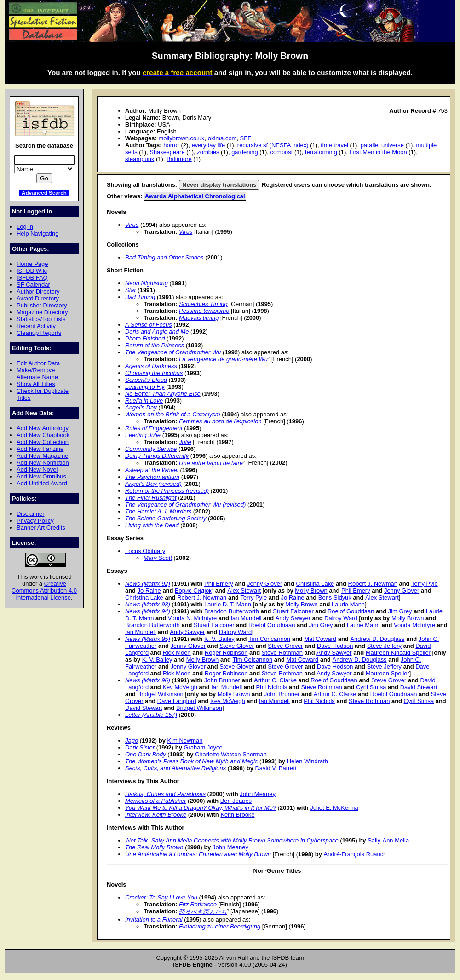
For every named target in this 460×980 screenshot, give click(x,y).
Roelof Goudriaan (351, 611)
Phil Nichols (271, 687)
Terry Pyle (425, 584)
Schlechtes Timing (203, 304)
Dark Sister (140, 747)
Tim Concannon (269, 639)
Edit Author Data (38, 363)
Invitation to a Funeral (154, 919)
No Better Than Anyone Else (163, 394)
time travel (334, 145)
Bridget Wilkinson (161, 694)
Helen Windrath (308, 761)
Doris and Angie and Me (157, 331)
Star (131, 290)
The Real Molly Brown (154, 847)
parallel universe (382, 145)
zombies (208, 152)
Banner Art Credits (41, 527)
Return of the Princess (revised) (167, 491)
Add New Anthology (43, 428)
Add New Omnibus (41, 476)
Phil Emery (219, 584)
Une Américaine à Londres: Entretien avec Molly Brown (198, 854)
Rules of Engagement (154, 428)
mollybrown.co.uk (181, 138)
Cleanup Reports (39, 333)
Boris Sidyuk (335, 597)
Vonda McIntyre (414, 625)
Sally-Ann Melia (388, 840)
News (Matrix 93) (148, 604)
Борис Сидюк (193, 591)
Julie (185, 442)
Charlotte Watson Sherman (231, 754)
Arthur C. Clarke (275, 680)
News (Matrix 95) (148, 639)
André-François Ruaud (354, 854)
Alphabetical (186, 196)
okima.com (222, 138)
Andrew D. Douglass (377, 639)
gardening (245, 152)
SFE (246, 138)
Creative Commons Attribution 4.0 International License (44, 591)
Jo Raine (149, 591)
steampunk (140, 159)
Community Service (151, 449)
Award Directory (38, 298)
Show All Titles (36, 384)
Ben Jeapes (236, 801)
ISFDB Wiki (32, 271)
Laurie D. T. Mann (228, 604)
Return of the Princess (155, 345)
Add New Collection (43, 442)
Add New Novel (37, 470)
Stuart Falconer (293, 611)
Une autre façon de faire (211, 463)
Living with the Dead (152, 525)
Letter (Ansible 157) (151, 715)
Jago (132, 741)
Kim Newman (185, 741)
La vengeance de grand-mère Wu (223, 359)
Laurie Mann (348, 604)
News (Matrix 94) (148, 611)
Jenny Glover (264, 584)
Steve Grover (285, 646)
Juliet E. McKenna (334, 808)
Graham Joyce (203, 747)
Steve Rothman (282, 653)
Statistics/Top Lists (41, 319)
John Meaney (258, 794)
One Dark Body (146, 754)
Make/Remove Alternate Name (37, 374)
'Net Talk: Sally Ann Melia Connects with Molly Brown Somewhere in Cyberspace (232, 840)
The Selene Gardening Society (166, 518)
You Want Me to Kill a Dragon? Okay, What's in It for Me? (201, 808)
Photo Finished (145, 338)
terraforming (321, 152)
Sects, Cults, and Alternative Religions (175, 768)
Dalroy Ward (341, 618)
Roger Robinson (226, 653)
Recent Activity (36, 326)
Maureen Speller (388, 673)
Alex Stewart (244, 591)
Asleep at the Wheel (152, 470)
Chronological (225, 196)
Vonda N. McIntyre (193, 618)
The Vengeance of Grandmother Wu (173, 352)
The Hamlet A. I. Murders (158, 511)
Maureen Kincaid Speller (398, 653)
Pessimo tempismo (204, 311)
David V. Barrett (276, 768)
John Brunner (222, 680)
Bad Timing (140, 297)
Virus (132, 225)
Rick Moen (176, 653)
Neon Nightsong (147, 283)
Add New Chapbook (43, 435)
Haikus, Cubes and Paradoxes (165, 794)
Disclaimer (30, 514)
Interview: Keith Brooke (156, 815)
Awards (156, 196)
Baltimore (179, 159)
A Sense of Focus (149, 325)
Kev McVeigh (180, 687)
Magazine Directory (42, 312)
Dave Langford (177, 701)
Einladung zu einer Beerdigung (220, 926)
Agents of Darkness (151, 366)
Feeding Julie (143, 435)
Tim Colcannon (253, 660)
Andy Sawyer (293, 618)
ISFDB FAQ (32, 278)
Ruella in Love (144, 401)
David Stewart (419, 687)
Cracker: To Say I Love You (161, 897)
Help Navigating (37, 233)
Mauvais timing (199, 318)
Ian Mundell (246, 618)
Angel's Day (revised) (153, 484)
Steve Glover (237, 646)
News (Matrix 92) (148, 584)
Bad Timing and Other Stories (164, 257)
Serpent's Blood (146, 380)
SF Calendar (33, 285)
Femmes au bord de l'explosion (220, 421)
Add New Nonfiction (43, 463)
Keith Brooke (237, 815)
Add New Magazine (42, 456)
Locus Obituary (145, 551)
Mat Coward (320, 639)
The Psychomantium (152, 477)
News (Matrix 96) (148, 680)
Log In (25, 227)
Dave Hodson (335, 646)
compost (281, 152)
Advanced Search (44, 193)
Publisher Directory (42, 305)
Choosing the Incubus (154, 373)
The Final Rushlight (151, 498)
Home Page (32, 264)
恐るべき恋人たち (203, 912)
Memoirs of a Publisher (155, 801)
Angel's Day (141, 407)
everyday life (208, 145)
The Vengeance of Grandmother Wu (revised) (185, 504)
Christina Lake (315, 584)
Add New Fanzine (40, 449)
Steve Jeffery (384, 646)
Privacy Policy (35, 521)
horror (171, 145)
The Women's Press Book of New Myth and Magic (191, 761)
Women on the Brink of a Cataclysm (173, 414)
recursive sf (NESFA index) (273, 145)
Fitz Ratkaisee (198, 904)
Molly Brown (311, 591)
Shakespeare (167, 152)
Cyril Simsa (371, 687)
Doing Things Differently (157, 456)
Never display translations (219, 185)
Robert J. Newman (373, 584)
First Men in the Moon (378, 152)
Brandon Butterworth (232, 611)
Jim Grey (400, 611)
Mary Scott (158, 558)
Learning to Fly (145, 387)
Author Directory (38, 291)
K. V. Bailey (219, 639)
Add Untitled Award (42, 483)
